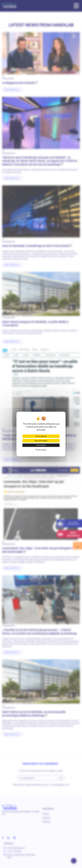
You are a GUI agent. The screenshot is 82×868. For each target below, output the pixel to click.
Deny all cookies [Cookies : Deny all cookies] (41, 441)
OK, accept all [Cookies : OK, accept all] (41, 436)
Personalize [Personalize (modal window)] (41, 445)
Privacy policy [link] (41, 450)
